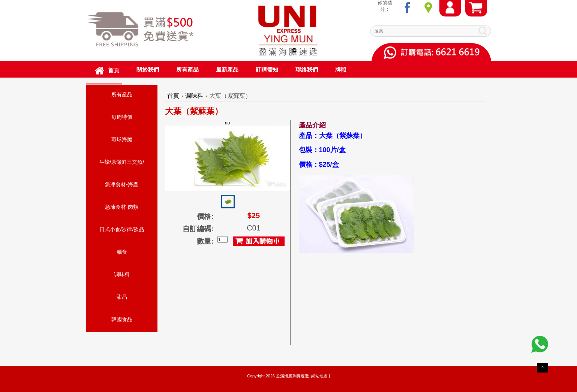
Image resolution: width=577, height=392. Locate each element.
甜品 (122, 297)
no (228, 156)
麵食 (122, 252)
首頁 (173, 96)
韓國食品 (122, 319)
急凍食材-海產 (122, 184)
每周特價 (122, 117)
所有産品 (122, 94)
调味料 (122, 274)
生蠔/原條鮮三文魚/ (122, 162)
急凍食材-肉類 (122, 207)
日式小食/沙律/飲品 (122, 229)
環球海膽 (122, 139)
